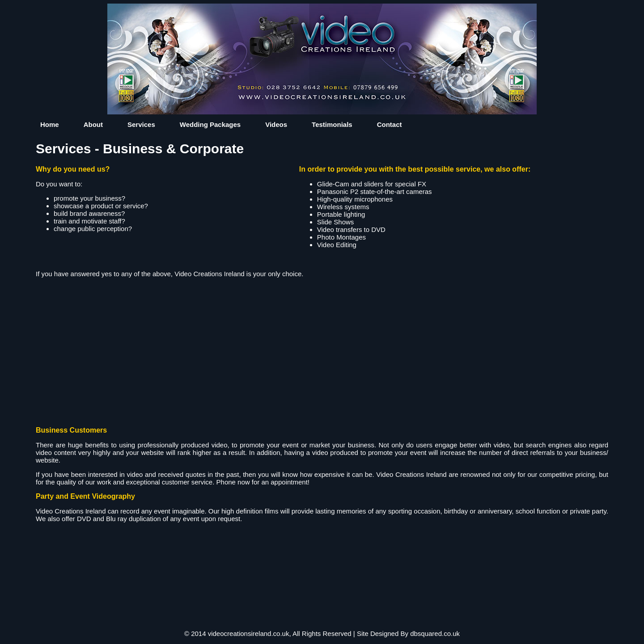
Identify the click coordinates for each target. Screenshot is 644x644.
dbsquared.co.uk (435, 633)
